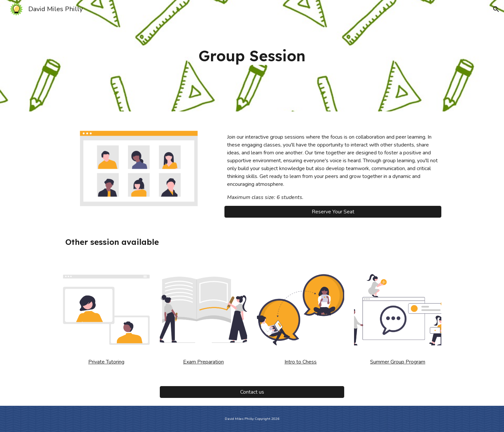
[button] (496, 9)
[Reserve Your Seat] (333, 212)
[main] (252, 56)
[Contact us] (252, 392)
